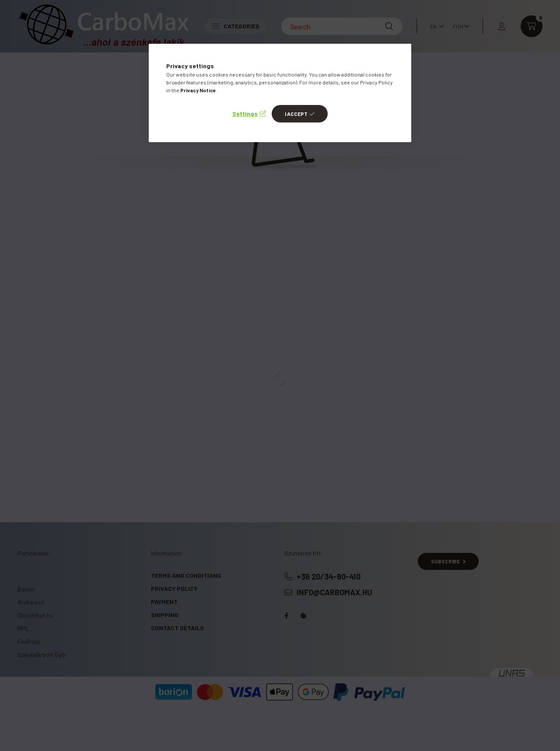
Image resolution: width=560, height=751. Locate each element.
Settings (245, 114)
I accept (296, 114)
